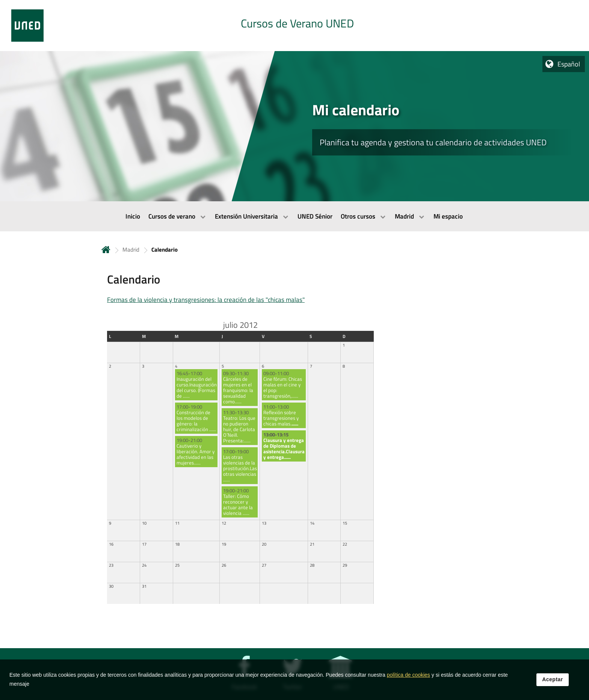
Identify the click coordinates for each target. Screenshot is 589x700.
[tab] (294, 26)
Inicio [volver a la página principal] (106, 250)
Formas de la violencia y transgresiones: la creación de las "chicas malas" (206, 300)
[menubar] (294, 216)
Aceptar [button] (553, 681)
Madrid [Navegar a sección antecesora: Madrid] (131, 250)
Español (569, 64)
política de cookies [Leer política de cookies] (409, 676)
